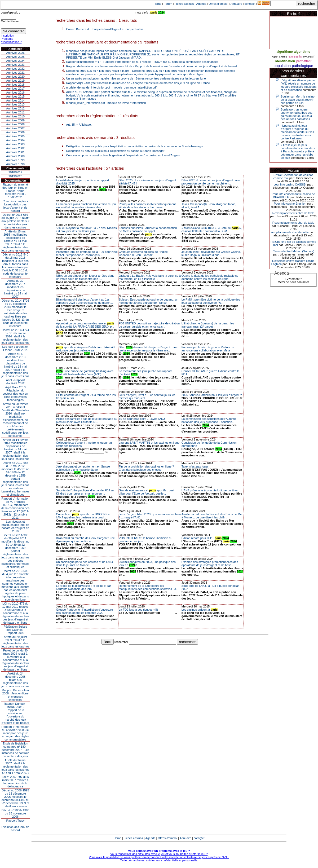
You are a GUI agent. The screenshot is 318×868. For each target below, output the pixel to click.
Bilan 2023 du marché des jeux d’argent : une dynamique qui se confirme (85, 540)
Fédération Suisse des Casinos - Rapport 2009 (16, 630)
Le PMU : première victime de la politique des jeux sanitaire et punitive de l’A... (211, 301)
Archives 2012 (15, 108)
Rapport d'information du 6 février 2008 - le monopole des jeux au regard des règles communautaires (16, 733)
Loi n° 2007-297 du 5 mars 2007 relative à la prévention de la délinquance (15, 782)
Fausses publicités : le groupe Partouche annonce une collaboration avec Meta (208, 349)
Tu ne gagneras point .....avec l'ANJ (142, 419)
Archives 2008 (15, 124)
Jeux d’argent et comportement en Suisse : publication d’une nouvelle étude (84, 468)
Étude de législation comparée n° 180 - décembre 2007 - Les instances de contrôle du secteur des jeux (15, 750)
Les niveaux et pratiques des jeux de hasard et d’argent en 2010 (16, 526)
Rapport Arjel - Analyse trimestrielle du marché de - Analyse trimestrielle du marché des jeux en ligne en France (138, 83)
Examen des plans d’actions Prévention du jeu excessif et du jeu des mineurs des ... (86, 206)
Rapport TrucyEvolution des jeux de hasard (16, 825)
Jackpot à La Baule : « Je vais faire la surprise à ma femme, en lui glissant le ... (150, 277)
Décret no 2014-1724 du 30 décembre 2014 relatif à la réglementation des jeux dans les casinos (16, 336)
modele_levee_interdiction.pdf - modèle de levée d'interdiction (106, 103)
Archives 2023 (15, 65)
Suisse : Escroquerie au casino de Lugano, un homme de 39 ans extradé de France (148, 301)
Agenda (201, 4)
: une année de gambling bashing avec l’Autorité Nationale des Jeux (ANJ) (85, 373)
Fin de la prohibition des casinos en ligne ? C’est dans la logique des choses (146, 468)
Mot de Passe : (10, 21)
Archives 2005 (15, 136)
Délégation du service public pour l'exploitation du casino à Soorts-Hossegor (115, 151)
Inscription (7, 36)
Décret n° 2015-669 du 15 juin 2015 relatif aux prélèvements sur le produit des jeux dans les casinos (15, 221)
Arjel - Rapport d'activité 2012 (16, 382)
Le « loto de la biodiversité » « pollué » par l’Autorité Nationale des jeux (84, 587)
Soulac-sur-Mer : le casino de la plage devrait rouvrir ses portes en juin (298, 100)
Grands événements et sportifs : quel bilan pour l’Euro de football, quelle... (146, 492)
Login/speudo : (10, 12)
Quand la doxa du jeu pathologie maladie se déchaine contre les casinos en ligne (210, 277)
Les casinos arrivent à (200, 610)
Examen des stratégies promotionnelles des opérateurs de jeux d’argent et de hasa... (210, 563)
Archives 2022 (15, 69)
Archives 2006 (15, 132)
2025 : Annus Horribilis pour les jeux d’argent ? (212, 395)
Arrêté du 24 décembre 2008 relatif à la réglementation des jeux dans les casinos (16, 680)
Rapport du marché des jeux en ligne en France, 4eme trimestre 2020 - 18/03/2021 (15, 191)
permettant (304, 61)
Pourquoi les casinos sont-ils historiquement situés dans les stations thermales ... (147, 206)
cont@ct (250, 4)
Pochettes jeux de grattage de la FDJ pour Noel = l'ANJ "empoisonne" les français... (87, 253)
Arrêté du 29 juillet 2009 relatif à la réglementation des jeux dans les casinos (16, 642)
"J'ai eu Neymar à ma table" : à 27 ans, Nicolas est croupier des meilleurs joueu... (87, 230)
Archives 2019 (15, 81)
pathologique (302, 66)
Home (158, 4)
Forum (168, 4)
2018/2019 (15, 172)
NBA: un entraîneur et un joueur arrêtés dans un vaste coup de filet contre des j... (85, 277)
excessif (309, 56)
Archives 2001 (15, 152)
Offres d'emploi (218, 4)
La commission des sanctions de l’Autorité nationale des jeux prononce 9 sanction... (209, 420)
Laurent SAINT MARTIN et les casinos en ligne (149, 443)
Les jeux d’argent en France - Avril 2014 (15, 348)
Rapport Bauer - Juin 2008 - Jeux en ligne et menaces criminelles (15, 695)
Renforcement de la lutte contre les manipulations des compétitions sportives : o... (149, 587)
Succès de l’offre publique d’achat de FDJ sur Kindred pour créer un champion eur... (85, 492)
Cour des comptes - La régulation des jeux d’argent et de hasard (15, 206)
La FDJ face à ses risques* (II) (138, 610)
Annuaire (236, 4)
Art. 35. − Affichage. (79, 125)
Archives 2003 (15, 144)
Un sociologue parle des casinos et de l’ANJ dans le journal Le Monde (85, 563)
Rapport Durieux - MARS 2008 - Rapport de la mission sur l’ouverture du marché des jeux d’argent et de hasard (15, 713)
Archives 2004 (15, 140)
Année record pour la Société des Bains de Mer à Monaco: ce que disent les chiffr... (212, 516)
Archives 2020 (15, 77)
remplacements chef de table (290, 232)
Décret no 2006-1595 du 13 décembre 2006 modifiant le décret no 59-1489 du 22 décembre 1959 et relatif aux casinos (16, 798)
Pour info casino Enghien (290, 204)
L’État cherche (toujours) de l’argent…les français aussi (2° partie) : (208, 325)
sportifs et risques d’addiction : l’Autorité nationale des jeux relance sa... (86, 349)
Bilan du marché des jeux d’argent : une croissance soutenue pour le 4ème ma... (148, 349)
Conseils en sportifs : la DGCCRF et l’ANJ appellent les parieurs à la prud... (83, 516)
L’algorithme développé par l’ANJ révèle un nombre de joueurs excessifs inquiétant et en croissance (299, 85)
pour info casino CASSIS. (290, 184)
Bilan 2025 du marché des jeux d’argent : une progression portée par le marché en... (211, 182)
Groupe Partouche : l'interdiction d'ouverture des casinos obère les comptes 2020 (85, 611)
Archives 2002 (15, 148)
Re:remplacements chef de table (293, 213)
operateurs (280, 56)
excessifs (295, 56)
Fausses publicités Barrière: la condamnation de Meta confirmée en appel (148, 230)
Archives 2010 (15, 116)
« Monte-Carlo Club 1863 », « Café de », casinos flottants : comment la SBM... (212, 230)
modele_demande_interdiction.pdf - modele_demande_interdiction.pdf (111, 87)
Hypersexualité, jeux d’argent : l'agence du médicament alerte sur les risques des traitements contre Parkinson (297, 132)
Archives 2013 (15, 104)
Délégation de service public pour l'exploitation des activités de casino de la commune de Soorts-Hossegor (135, 146)
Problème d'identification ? (11, 40)
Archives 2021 (15, 73)
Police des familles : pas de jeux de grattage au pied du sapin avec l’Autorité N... (87, 420)
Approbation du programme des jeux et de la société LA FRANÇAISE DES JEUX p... (85, 325)
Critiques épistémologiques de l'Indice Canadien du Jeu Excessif (143, 253)
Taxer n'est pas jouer (195, 466)
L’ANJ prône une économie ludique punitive (210, 490)
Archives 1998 (15, 164)
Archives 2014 (15, 100)
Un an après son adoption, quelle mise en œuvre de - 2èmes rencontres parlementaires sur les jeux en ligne (136, 78)
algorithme (284, 52)
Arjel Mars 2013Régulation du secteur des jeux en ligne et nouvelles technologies (15, 394)
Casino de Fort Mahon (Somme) (293, 251)
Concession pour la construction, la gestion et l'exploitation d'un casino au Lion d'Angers (123, 155)
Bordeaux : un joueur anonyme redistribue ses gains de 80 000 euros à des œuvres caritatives (297, 114)
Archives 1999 (15, 160)
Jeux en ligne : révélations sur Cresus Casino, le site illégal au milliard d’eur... (211, 253)
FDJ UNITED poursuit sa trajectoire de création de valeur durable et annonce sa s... (149, 325)
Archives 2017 (15, 89)
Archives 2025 (15, 57)
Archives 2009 (15, 120)
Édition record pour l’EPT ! (206, 538)
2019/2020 (15, 176)
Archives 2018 (15, 85)
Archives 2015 (15, 96)
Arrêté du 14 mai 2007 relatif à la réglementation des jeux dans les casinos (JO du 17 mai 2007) (16, 766)
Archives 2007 (15, 128)
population (282, 66)
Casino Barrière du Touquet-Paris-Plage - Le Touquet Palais (105, 29)
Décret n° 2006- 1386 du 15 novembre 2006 (16, 813)
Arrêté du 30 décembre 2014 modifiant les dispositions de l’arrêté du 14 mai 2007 (16, 289)
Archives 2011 (15, 112)
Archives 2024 (15, 61)
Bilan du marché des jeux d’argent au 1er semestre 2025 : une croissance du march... (85, 301)
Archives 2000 (15, 156)
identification (285, 61)
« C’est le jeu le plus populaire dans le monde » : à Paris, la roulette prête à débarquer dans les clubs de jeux (299, 151)
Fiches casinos (184, 4)
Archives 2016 (15, 92)
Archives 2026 (15, 53)
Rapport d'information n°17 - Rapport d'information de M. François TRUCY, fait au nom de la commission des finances (142, 62)
